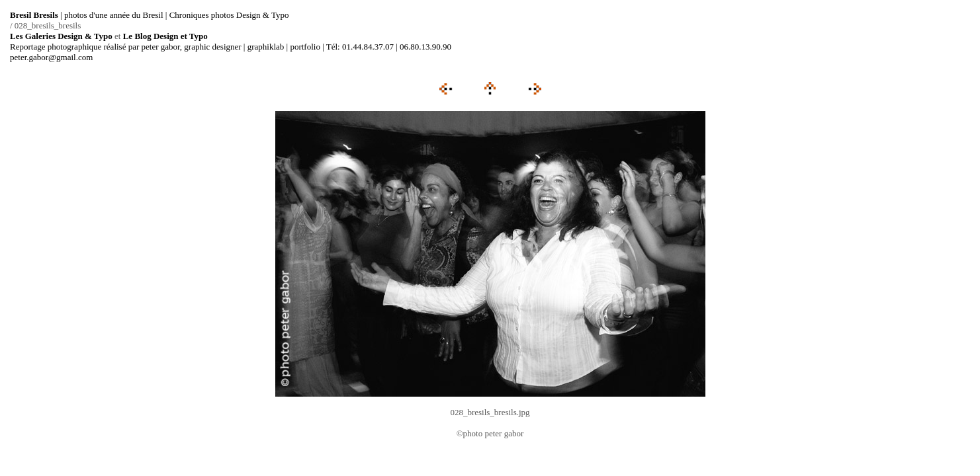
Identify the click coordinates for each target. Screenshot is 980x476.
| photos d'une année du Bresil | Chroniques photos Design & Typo (150, 15)
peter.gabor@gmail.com (51, 57)
